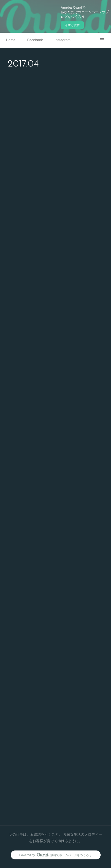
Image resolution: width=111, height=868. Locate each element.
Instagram (63, 40)
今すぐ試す (72, 25)
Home (11, 40)
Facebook (35, 40)
